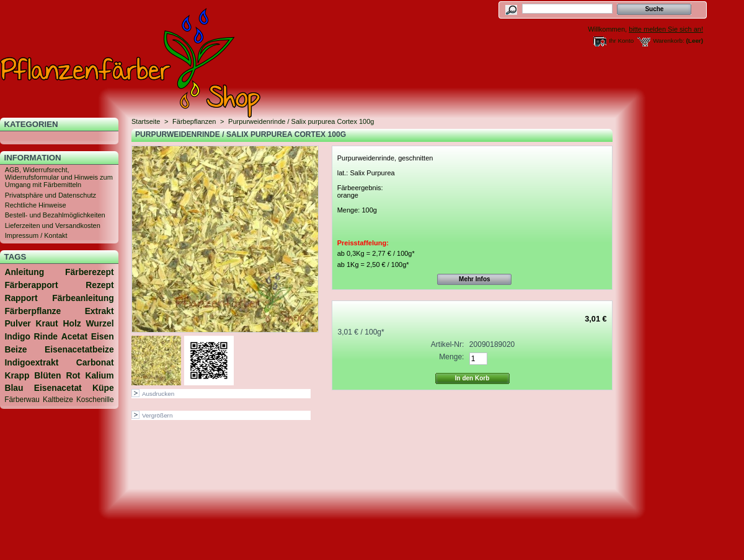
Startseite (146, 121)
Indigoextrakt (31, 362)
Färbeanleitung (83, 298)
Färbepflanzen (194, 121)
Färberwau (22, 400)
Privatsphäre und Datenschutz (51, 195)
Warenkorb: (669, 41)
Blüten (47, 375)
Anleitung (24, 272)
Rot (73, 375)
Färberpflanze (33, 311)
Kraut (46, 323)
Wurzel (100, 323)
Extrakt (100, 311)
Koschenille (95, 400)
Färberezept (90, 272)
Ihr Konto (621, 41)
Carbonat (95, 362)
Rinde (46, 336)
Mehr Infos (475, 279)
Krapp (17, 375)
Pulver (17, 323)
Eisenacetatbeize (79, 349)
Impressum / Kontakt (36, 235)
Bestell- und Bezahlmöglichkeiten (55, 215)
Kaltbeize (58, 400)
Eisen (103, 336)
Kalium (99, 375)
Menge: (451, 357)
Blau (14, 388)
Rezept (100, 285)
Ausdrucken (158, 394)
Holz (72, 323)
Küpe (103, 388)
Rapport (21, 298)
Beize (15, 349)
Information (33, 158)
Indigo (17, 336)
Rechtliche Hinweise (36, 205)
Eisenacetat (58, 388)
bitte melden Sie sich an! (666, 29)
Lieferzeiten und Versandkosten (53, 225)
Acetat (74, 336)
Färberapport (31, 285)
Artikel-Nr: (448, 344)
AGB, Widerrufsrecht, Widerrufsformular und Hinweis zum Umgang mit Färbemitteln (59, 177)
